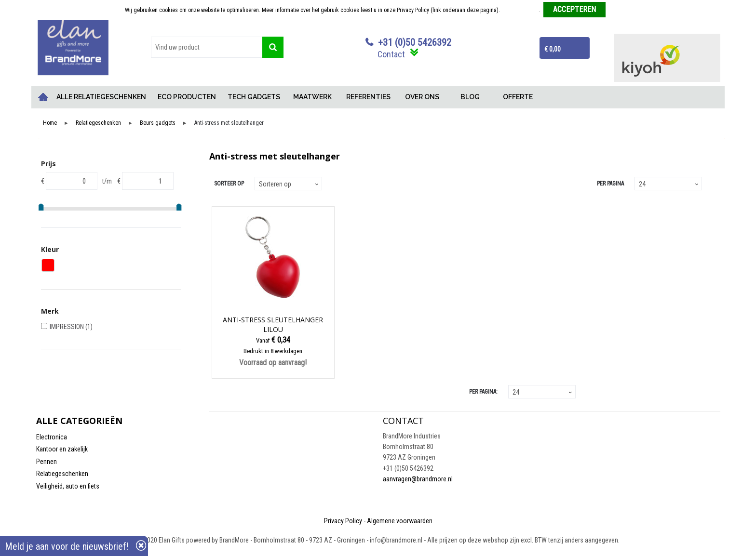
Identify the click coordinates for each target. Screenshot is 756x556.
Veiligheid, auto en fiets (68, 486)
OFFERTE (518, 97)
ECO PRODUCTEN (187, 97)
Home (43, 97)
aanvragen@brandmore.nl (418, 479)
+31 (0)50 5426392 (415, 42)
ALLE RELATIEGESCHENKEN (101, 97)
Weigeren (620, 10)
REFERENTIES (368, 97)
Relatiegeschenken (98, 123)
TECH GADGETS (254, 97)
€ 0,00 (553, 49)
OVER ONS (422, 97)
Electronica (52, 437)
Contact (391, 54)
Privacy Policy (343, 521)
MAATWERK (312, 97)
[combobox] (207, 47)
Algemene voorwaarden (400, 521)
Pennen (47, 462)
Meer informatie (520, 10)
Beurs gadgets (158, 123)
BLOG (470, 97)
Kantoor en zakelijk (62, 449)
